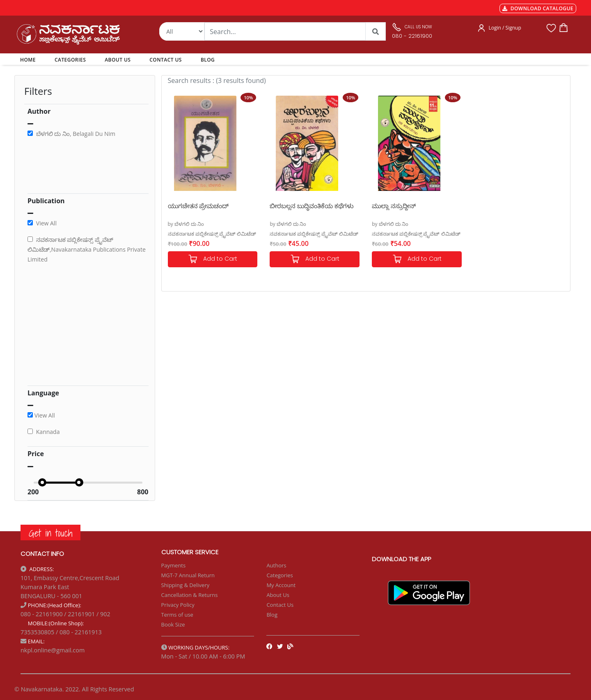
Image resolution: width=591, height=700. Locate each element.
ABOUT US (118, 60)
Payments (174, 565)
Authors (276, 565)
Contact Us (280, 605)
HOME (29, 60)
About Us (278, 595)
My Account (281, 585)
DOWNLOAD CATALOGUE (538, 8)
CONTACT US (166, 60)
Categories (279, 575)
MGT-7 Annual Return (188, 575)
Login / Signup (505, 28)
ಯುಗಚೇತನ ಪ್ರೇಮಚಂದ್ (198, 206)
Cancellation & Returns (190, 595)
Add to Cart (213, 259)
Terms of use (177, 615)
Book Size (173, 624)
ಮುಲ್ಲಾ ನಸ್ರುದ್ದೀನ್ (394, 206)
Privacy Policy (178, 605)
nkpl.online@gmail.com (53, 650)
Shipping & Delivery (186, 585)
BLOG (208, 60)
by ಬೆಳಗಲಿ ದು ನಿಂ (186, 224)
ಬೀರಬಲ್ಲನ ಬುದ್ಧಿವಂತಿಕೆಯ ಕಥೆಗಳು (312, 206)
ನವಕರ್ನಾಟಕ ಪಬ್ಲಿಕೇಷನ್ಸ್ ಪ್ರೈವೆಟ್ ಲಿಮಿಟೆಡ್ (212, 234)
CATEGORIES (70, 60)
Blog (272, 615)
